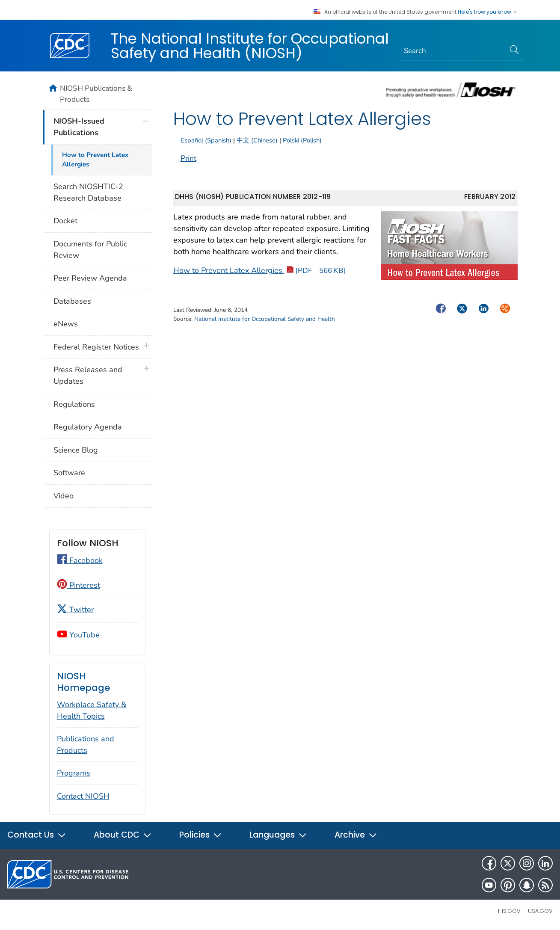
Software (69, 473)
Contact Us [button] (37, 835)
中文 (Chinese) (257, 140)
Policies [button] (201, 835)
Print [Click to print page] (188, 158)
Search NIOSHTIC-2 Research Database (88, 192)
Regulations (74, 404)
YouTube (78, 635)
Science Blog (76, 450)
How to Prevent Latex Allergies (259, 270)
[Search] (452, 51)
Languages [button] (278, 835)
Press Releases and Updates (88, 375)
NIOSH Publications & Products (96, 94)
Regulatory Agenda (88, 427)
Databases (72, 301)
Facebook (80, 560)
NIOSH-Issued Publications (79, 127)
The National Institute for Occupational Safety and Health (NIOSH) (250, 46)
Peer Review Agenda (90, 278)
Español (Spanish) (206, 140)
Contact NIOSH (83, 796)
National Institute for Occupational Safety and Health (265, 319)
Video (64, 496)
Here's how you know (488, 12)
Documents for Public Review (90, 250)
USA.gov (540, 911)
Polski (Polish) (302, 140)
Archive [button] (356, 835)
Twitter (75, 610)
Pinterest (79, 585)
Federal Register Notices (96, 347)
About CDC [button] (123, 835)
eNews (66, 324)
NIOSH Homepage (83, 682)
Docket (65, 221)
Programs (74, 773)
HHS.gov (508, 911)
